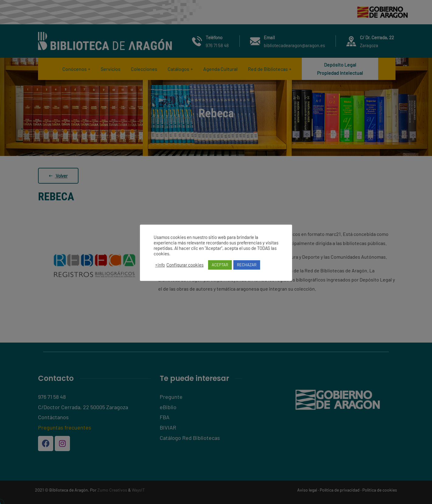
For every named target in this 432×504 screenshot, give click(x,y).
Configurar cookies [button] (185, 265)
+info (160, 265)
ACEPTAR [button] (220, 265)
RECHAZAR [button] (247, 265)
